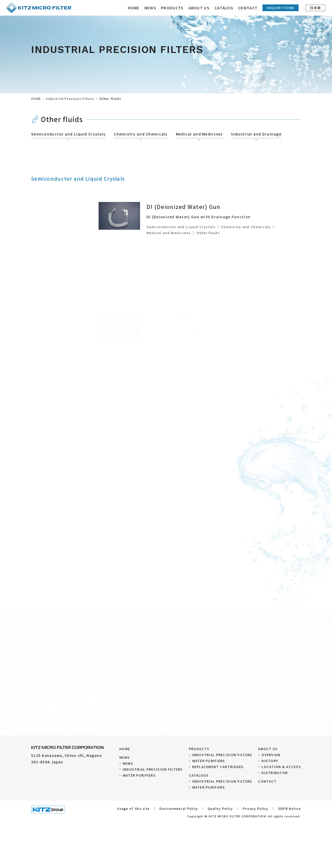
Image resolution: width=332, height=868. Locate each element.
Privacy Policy (256, 808)
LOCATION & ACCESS (281, 767)
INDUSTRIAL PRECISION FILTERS (153, 769)
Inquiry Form (282, 8)
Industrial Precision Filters (70, 99)
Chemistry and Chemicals (141, 134)
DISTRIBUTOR (275, 773)
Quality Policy (220, 808)
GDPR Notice (289, 808)
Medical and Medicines (199, 134)
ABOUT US (268, 749)
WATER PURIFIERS (139, 775)
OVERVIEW (271, 755)
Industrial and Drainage (256, 134)
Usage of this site (133, 808)
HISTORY (270, 761)
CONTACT (250, 8)
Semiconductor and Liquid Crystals (68, 134)
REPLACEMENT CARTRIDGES (218, 767)
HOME (135, 8)
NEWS (152, 8)
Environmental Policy (179, 808)
